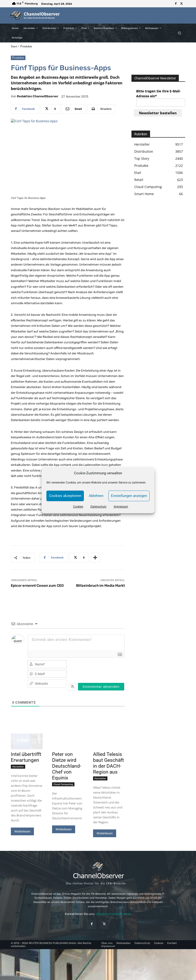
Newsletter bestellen (158, 113)
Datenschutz (98, 507)
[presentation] (102, 668)
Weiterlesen (22, 831)
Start (14, 46)
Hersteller (18, 767)
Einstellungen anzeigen (129, 496)
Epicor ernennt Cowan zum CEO (37, 586)
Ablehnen (96, 496)
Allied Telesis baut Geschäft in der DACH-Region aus (108, 763)
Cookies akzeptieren (65, 496)
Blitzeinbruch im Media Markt (100, 586)
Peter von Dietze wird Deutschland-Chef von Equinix (67, 766)
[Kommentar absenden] (101, 687)
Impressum (121, 507)
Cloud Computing (63, 784)
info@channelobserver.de (113, 914)
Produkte (26, 46)
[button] (180, 33)
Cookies (78, 507)
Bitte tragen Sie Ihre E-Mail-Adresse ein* (158, 94)
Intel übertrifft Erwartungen (26, 757)
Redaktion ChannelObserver (38, 96)
